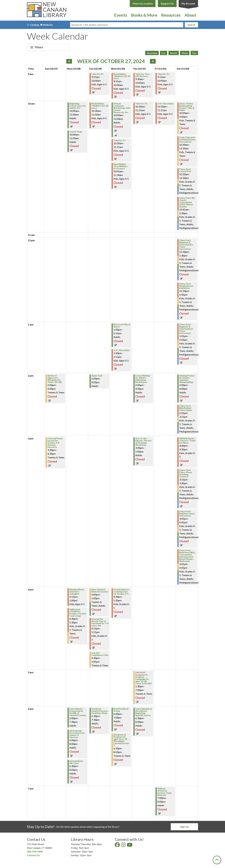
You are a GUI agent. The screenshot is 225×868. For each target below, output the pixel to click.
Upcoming (152, 53)
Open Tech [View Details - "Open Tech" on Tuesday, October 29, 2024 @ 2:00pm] (97, 376)
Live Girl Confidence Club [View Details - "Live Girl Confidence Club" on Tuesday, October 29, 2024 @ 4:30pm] (100, 654)
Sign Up (184, 827)
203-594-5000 (35, 851)
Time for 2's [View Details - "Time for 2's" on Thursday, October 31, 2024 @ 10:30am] (141, 104)
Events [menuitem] (121, 15)
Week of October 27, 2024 (111, 61)
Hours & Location (143, 3)
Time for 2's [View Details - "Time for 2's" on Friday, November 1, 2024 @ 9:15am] (163, 74)
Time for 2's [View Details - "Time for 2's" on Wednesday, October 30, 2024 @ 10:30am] (120, 140)
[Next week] (153, 61)
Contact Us (33, 855)
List (164, 53)
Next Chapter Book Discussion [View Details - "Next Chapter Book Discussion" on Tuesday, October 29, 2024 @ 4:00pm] (100, 591)
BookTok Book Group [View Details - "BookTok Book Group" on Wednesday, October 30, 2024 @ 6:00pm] (121, 710)
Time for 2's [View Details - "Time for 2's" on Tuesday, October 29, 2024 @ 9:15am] (97, 74)
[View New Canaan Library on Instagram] (124, 846)
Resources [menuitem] (171, 15)
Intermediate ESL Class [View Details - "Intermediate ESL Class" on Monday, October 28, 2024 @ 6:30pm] (76, 762)
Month (174, 53)
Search (191, 25)
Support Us (167, 3)
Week (185, 53)
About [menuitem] (190, 15)
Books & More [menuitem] (144, 15)
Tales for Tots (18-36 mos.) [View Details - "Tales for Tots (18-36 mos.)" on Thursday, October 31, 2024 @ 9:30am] (142, 75)
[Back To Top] (217, 860)
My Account (188, 3)
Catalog (34, 25)
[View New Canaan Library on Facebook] (118, 846)
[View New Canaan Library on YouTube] (130, 846)
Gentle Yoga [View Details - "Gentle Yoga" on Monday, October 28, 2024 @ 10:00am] (76, 132)
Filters (39, 47)
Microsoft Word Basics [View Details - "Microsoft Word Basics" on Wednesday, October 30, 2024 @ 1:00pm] (122, 326)
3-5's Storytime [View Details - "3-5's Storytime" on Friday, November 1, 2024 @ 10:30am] (165, 104)
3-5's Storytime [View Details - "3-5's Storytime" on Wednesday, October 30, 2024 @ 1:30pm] (121, 350)
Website (48, 25)
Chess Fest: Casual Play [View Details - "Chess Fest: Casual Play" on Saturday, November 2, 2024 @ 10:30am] (185, 170)
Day (194, 53)
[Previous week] (69, 61)
